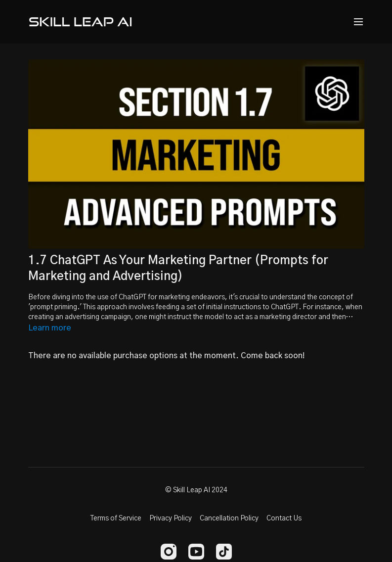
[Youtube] (196, 552)
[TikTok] (224, 552)
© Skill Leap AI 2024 (196, 490)
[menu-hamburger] (358, 22)
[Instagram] (169, 552)
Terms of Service (116, 518)
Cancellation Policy (229, 518)
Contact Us (284, 518)
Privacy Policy (171, 518)
